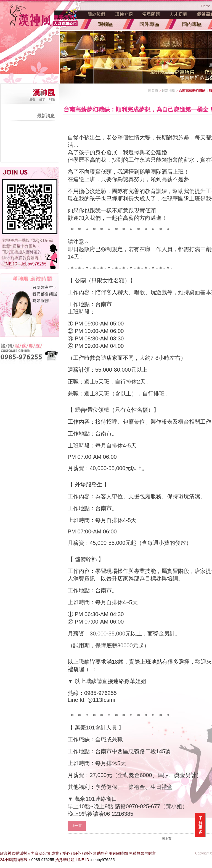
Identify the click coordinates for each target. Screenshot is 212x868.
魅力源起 (97, 14)
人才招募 (179, 14)
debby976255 (103, 860)
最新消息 (46, 116)
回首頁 (153, 91)
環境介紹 (124, 14)
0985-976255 (43, 860)
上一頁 (77, 826)
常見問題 (151, 14)
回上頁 (166, 839)
